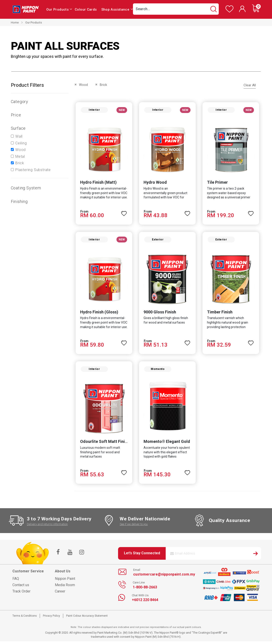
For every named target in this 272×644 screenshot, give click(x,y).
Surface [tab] (18, 128)
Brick (20, 163)
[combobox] (176, 9)
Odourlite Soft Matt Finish (103, 444)
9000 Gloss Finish (159, 314)
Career (60, 594)
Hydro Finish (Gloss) (98, 314)
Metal (20, 156)
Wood (21, 150)
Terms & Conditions (25, 618)
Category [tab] (20, 102)
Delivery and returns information (47, 527)
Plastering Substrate (33, 170)
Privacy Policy (51, 618)
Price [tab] (16, 115)
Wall (19, 136)
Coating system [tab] (26, 188)
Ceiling (21, 143)
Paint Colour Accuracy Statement (87, 618)
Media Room (65, 588)
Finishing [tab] (19, 201)
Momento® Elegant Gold (166, 444)
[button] (124, 212)
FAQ (16, 581)
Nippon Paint (65, 581)
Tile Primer (218, 183)
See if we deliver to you (134, 527)
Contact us (21, 588)
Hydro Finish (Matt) (97, 183)
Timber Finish (220, 314)
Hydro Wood (155, 183)
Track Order (21, 594)
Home (15, 22)
